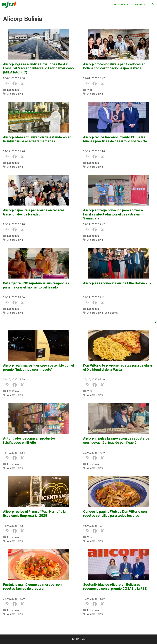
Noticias (123, 5)
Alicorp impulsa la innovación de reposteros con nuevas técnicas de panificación (116, 440)
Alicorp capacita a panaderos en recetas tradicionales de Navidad (34, 212)
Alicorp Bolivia (15, 94)
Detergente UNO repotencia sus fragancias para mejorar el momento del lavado (36, 285)
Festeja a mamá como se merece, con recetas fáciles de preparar (32, 587)
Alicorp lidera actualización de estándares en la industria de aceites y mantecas (37, 139)
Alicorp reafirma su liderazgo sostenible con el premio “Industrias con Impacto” (38, 367)
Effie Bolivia (111, 313)
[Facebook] (15, 84)
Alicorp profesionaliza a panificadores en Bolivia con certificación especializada (114, 66)
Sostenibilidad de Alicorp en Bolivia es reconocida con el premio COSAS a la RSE (115, 587)
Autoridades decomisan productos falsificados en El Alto (29, 440)
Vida (90, 90)
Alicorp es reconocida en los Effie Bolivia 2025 (118, 283)
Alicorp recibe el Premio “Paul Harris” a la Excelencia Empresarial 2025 (34, 514)
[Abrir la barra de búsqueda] (153, 5)
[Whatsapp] (7, 84)
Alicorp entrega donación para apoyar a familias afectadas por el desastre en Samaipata (113, 214)
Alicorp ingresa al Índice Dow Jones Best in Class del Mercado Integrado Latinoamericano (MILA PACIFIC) (38, 68)
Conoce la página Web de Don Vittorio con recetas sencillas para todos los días (115, 514)
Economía (13, 90)
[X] (22, 84)
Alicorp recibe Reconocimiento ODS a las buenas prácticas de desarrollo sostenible (115, 139)
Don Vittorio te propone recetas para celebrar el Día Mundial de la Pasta (118, 367)
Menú (142, 5)
